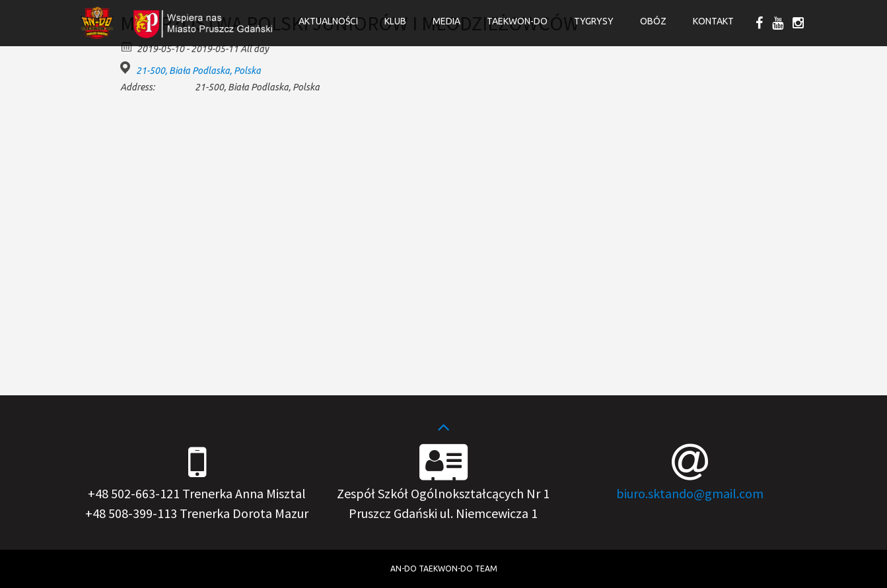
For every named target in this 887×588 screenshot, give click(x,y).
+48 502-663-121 (134, 493)
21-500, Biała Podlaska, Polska (198, 71)
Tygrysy (594, 21)
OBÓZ (653, 21)
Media (446, 21)
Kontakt (713, 21)
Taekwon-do (517, 21)
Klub (395, 21)
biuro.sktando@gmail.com (690, 493)
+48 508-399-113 (131, 513)
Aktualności (328, 21)
